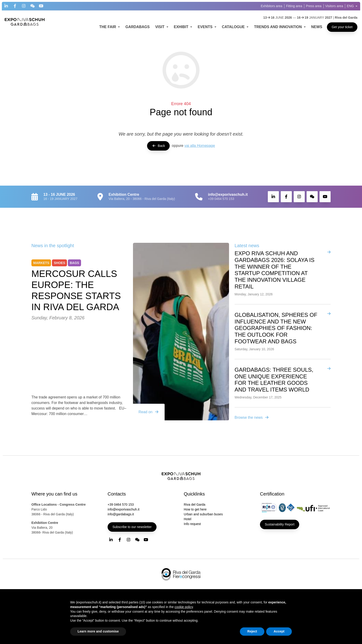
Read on (149, 412)
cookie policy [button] (184, 607)
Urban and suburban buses (203, 514)
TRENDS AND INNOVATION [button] (278, 27)
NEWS (317, 27)
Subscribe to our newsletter (132, 527)
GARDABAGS (137, 27)
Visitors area (334, 6)
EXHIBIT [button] (182, 27)
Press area (314, 6)
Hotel (188, 519)
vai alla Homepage (200, 146)
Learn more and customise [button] (98, 631)
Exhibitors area (272, 6)
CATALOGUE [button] (234, 27)
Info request (192, 524)
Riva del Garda (195, 505)
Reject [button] (252, 631)
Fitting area (294, 6)
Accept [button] (279, 631)
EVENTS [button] (205, 27)
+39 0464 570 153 (221, 199)
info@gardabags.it (121, 514)
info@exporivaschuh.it (124, 509)
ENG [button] (351, 6)
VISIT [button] (160, 27)
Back (158, 146)
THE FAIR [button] (108, 27)
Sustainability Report (280, 524)
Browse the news (252, 417)
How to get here (195, 509)
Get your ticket (342, 27)
